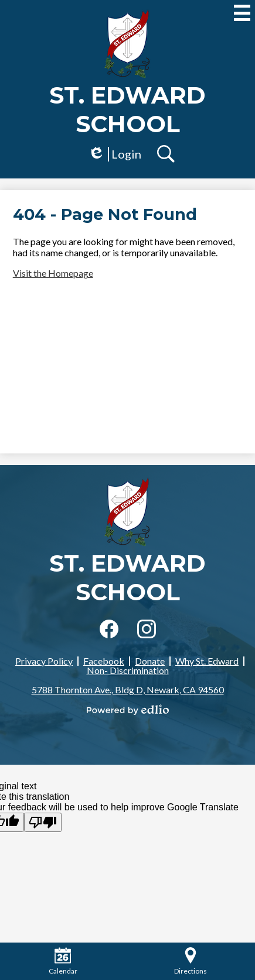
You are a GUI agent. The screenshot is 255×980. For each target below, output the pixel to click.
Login (115, 154)
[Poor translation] (43, 822)
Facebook (104, 661)
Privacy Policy (44, 661)
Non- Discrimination (128, 670)
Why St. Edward (207, 661)
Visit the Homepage (53, 273)
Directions (191, 961)
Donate (150, 661)
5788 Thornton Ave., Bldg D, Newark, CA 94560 (128, 690)
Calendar (63, 961)
